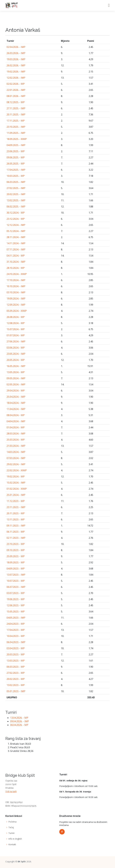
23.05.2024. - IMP (16, 354)
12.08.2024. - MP (16, 323)
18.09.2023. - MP (16, 562)
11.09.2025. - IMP (16, 133)
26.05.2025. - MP (16, 164)
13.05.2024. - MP (16, 372)
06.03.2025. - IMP (16, 182)
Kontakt (12, 845)
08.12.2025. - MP (16, 102)
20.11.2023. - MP (16, 513)
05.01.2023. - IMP (16, 691)
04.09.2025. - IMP (16, 145)
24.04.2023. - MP (16, 624)
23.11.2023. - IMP (16, 507)
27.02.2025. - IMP (16, 188)
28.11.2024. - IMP (16, 237)
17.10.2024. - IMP (16, 280)
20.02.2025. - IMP (16, 194)
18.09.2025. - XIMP (17, 139)
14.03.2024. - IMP (16, 452)
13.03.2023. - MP (16, 661)
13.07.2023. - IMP (16, 575)
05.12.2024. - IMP (16, 231)
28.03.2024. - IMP (16, 434)
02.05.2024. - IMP (16, 384)
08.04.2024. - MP (16, 415)
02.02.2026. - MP (16, 84)
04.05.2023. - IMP (16, 618)
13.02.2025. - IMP (16, 200)
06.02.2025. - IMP (16, 207)
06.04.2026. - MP (19, 725)
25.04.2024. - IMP (16, 397)
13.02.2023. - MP (16, 685)
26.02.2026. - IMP (16, 65)
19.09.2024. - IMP (16, 299)
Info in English (15, 839)
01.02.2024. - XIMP (17, 489)
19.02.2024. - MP (16, 477)
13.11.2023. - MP (16, 519)
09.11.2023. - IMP (16, 526)
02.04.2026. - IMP (16, 47)
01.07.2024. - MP (16, 335)
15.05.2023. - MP (16, 611)
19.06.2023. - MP (16, 599)
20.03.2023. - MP (16, 654)
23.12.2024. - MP (16, 219)
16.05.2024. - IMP (16, 366)
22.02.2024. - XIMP (17, 470)
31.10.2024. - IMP (16, 262)
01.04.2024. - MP (16, 427)
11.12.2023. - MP (16, 501)
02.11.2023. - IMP (16, 538)
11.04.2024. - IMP (16, 409)
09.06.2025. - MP (16, 157)
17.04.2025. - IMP (16, 170)
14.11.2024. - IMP (16, 243)
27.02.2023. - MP (16, 673)
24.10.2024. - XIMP (17, 274)
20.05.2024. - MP (16, 360)
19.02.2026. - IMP (16, 72)
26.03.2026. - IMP (16, 53)
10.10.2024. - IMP (16, 286)
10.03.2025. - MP (16, 176)
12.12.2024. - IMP (16, 225)
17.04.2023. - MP (16, 630)
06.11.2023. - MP (16, 532)
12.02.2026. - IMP (16, 78)
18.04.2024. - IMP (16, 403)
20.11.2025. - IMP (16, 114)
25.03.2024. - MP (16, 440)
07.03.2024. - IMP (16, 458)
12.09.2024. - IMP (16, 305)
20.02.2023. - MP (16, 679)
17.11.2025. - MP (16, 121)
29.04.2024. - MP (16, 391)
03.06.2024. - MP (16, 348)
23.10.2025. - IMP (16, 127)
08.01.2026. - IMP (16, 96)
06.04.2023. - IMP (16, 642)
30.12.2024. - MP (16, 213)
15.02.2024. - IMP (16, 483)
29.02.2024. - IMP (16, 464)
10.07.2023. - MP (16, 581)
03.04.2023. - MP (16, 648)
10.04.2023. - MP (16, 636)
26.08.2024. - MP (16, 317)
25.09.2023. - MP (16, 556)
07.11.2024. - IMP (16, 249)
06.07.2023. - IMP (16, 587)
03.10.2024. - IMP (16, 292)
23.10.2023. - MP (16, 544)
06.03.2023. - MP (16, 667)
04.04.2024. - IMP (16, 421)
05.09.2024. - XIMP (17, 311)
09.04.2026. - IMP (20, 721)
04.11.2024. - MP (16, 256)
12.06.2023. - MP (16, 605)
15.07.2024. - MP (16, 329)
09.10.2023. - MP (16, 550)
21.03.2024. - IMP (16, 446)
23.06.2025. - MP (16, 151)
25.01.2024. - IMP (16, 495)
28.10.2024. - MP (16, 268)
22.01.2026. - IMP (16, 90)
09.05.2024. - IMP (16, 378)
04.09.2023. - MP (16, 569)
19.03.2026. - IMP (16, 59)
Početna (12, 822)
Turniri (11, 833)
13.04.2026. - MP (19, 718)
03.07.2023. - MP (16, 593)
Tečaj (11, 827)
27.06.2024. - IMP (16, 342)
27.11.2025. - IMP (16, 108)
